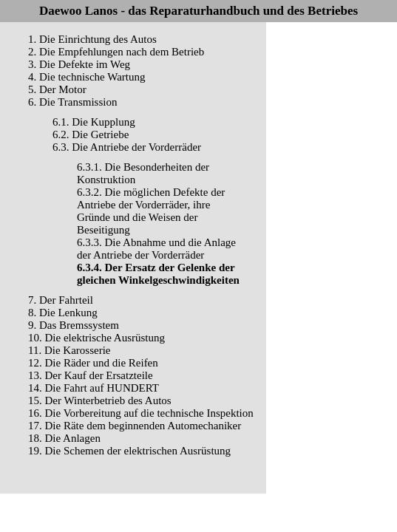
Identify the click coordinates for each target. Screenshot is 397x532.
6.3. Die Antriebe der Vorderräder (127, 147)
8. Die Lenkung (63, 313)
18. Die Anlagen (64, 438)
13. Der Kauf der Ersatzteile (91, 375)
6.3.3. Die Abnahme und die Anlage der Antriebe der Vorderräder (156, 249)
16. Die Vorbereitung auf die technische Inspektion (141, 413)
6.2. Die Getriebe (91, 134)
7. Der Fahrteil (61, 300)
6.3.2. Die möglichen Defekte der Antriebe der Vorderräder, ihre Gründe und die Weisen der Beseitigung (151, 211)
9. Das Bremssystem (74, 325)
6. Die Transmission (72, 102)
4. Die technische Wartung (86, 77)
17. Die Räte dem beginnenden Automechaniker (135, 426)
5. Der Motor (57, 89)
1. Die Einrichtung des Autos (92, 39)
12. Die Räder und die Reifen (93, 363)
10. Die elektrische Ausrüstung (96, 338)
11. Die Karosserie (69, 350)
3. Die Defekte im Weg (79, 64)
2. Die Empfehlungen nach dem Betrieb (116, 52)
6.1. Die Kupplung (94, 122)
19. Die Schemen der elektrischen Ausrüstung (129, 451)
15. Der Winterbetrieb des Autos (100, 400)
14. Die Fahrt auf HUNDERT (94, 388)
